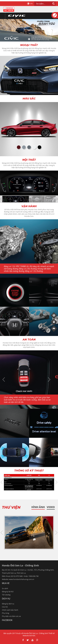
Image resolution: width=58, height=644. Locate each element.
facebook (7, 620)
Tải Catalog (6, 595)
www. (11, 579)
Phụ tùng (6, 613)
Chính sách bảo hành (10, 610)
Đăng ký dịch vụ (8, 604)
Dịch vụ (6, 599)
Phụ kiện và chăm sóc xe (11, 616)
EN (31, 3)
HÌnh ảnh (38, 507)
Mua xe (6, 583)
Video (51, 507)
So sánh (5, 588)
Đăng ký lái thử (8, 592)
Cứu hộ (5, 607)
